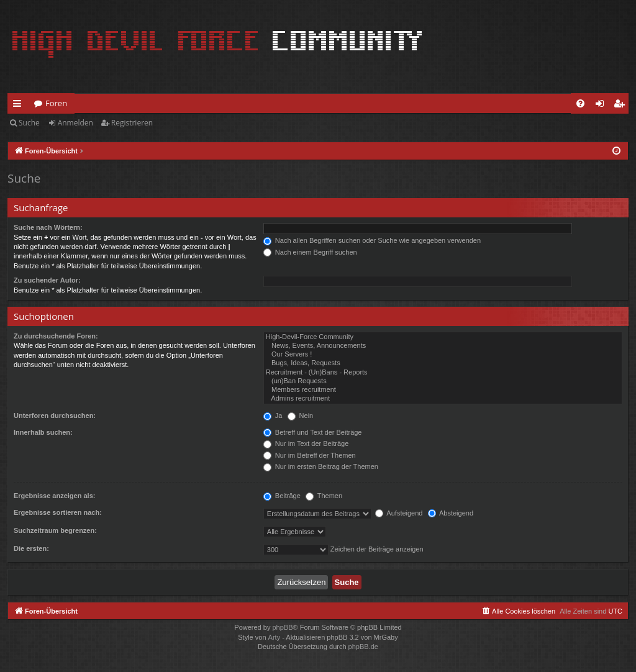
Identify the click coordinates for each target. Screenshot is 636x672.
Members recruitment (443, 390)
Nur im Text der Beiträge (306, 443)
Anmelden (75, 123)
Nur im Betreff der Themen (310, 455)
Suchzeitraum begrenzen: (55, 530)
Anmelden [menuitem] (603, 106)
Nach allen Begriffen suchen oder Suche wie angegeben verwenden (372, 240)
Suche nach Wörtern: (48, 227)
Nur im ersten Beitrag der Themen (321, 466)
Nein (301, 415)
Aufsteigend (399, 513)
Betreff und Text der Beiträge (313, 432)
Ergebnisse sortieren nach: (58, 512)
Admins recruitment (443, 399)
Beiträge (282, 496)
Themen (324, 496)
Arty (275, 637)
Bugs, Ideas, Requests (443, 363)
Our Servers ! (443, 355)
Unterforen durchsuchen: (55, 415)
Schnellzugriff (20, 106)
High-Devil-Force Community (443, 337)
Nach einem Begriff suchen (310, 252)
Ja (273, 415)
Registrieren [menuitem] (622, 106)
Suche (29, 123)
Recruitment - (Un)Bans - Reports (443, 373)
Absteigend (451, 513)
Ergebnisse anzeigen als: (54, 496)
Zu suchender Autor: (47, 280)
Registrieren (132, 123)
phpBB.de (363, 647)
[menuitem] (580, 103)
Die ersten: (31, 548)
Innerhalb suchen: (43, 432)
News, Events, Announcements (443, 346)
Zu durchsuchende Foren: (56, 336)
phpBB (282, 627)
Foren (56, 103)
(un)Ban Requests (443, 381)
